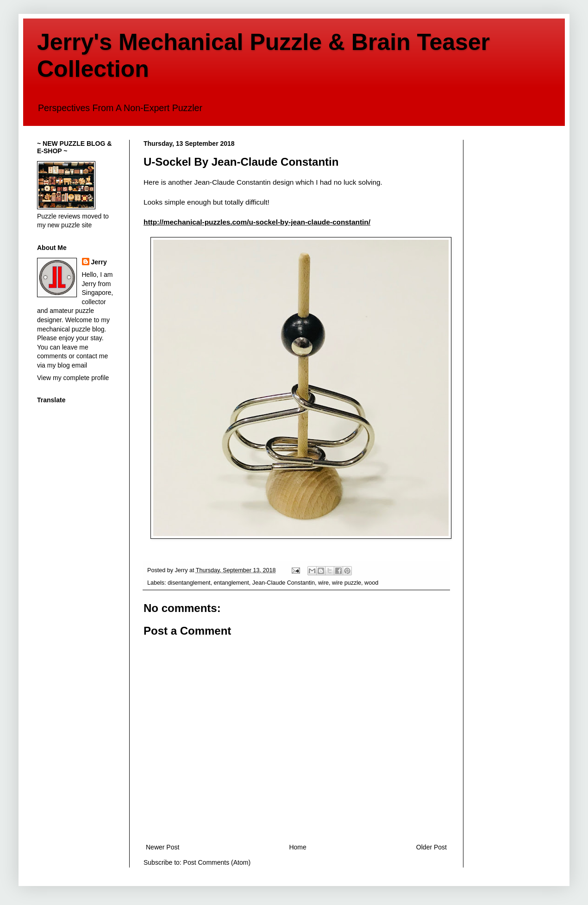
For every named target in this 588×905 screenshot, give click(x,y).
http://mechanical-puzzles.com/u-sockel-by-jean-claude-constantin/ (257, 222)
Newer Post (163, 847)
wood (371, 583)
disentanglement (189, 583)
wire (323, 583)
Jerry (99, 262)
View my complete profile (73, 378)
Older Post (432, 847)
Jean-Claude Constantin (284, 583)
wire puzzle (347, 583)
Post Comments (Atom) (217, 862)
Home (297, 847)
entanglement (231, 583)
